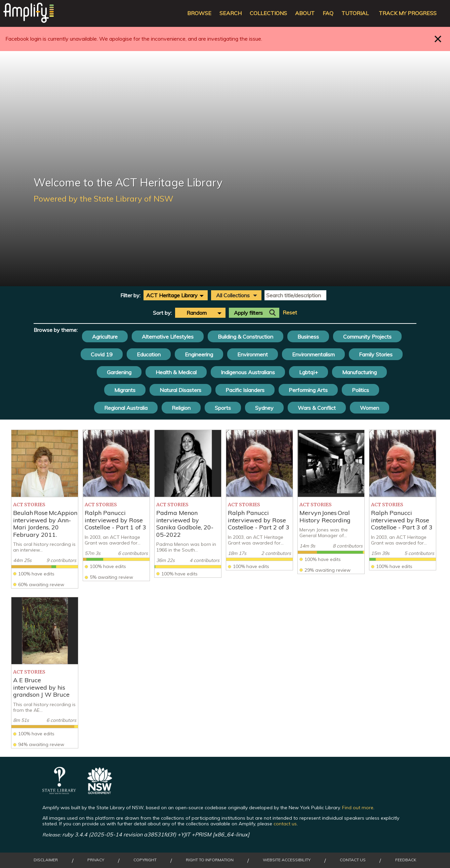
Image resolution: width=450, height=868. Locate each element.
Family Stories (376, 354)
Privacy (96, 860)
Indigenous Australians (248, 372)
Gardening (119, 372)
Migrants (125, 390)
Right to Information (210, 860)
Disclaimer (46, 860)
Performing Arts (308, 390)
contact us (285, 824)
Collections (268, 13)
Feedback (406, 860)
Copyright (145, 860)
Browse (199, 13)
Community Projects (367, 337)
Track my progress (408, 13)
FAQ (328, 13)
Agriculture (105, 337)
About (305, 13)
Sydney (264, 408)
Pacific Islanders (245, 390)
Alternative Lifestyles (168, 337)
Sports (223, 408)
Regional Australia (126, 408)
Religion (181, 408)
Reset (290, 313)
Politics (360, 390)
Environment (253, 354)
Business (308, 337)
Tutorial (355, 13)
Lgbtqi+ (309, 372)
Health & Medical (176, 372)
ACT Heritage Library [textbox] (172, 295)
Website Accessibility (287, 860)
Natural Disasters (180, 390)
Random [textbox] (197, 313)
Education (149, 354)
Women (370, 408)
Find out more (358, 808)
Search (231, 13)
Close (438, 39)
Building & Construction (246, 337)
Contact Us (353, 860)
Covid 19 (102, 354)
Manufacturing (359, 372)
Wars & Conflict (317, 408)
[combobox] (176, 295)
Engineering (199, 354)
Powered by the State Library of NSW (104, 199)
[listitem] (45, 509)
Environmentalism (313, 354)
